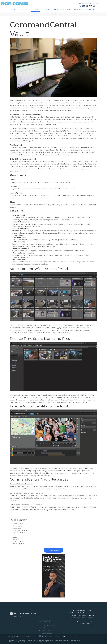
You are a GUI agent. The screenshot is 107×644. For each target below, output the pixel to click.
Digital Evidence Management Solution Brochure (27, 505)
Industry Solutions (62, 10)
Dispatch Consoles (19, 532)
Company (78, 10)
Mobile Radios (18, 526)
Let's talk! (97, 3)
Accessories (17, 528)
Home (14, 10)
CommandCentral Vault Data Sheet (22, 484)
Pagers (15, 537)
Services (24, 10)
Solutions (35, 10)
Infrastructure (18, 535)
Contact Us (90, 10)
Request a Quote (53, 550)
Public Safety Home (20, 544)
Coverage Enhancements (22, 530)
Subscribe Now (84, 623)
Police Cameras (18, 539)
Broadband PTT (18, 541)
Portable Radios (18, 524)
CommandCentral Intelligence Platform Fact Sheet (28, 493)
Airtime (47, 10)
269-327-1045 (88, 6)
